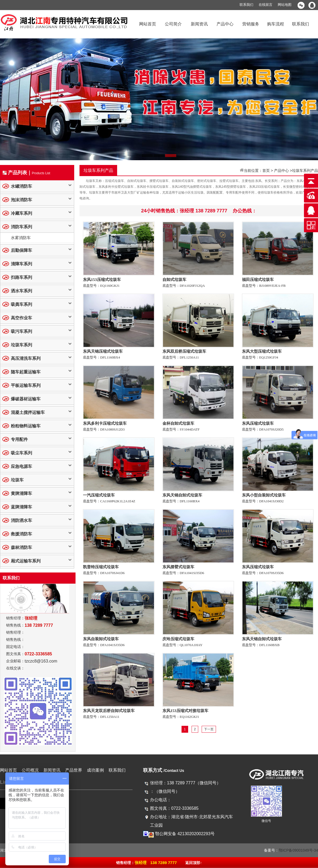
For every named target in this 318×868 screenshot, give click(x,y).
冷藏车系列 (21, 213)
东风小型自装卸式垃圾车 (264, 495)
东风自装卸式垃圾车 (101, 639)
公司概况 (30, 770)
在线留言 (266, 5)
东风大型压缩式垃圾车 (262, 351)
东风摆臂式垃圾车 (178, 567)
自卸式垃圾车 (174, 280)
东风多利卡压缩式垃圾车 (105, 423)
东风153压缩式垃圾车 (102, 280)
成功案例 (95, 770)
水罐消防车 (21, 186)
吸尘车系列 (21, 453)
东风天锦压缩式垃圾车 (103, 351)
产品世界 (74, 770)
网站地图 (285, 5)
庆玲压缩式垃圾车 (178, 639)
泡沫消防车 (21, 200)
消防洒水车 (21, 520)
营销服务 (251, 24)
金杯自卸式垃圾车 (178, 423)
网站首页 (148, 24)
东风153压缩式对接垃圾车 (185, 711)
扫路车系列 (21, 277)
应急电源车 (21, 466)
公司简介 (173, 24)
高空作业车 (21, 318)
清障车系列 (21, 264)
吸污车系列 (21, 331)
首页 (266, 171)
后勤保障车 (21, 250)
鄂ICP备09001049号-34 (298, 850)
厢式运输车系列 (26, 561)
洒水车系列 (21, 291)
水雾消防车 (21, 238)
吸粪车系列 (21, 304)
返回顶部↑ (194, 863)
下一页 (209, 729)
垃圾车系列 (21, 345)
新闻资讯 (199, 24)
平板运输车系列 (26, 385)
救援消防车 (21, 534)
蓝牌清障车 (21, 507)
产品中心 (225, 24)
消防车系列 (21, 227)
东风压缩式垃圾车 (258, 423)
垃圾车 (17, 480)
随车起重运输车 (26, 372)
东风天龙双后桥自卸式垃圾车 (109, 711)
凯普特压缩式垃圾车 (101, 567)
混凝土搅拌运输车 (28, 412)
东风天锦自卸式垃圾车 (182, 495)
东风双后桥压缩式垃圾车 (184, 351)
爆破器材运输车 (26, 399)
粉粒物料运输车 (26, 426)
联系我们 (246, 5)
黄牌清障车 (21, 493)
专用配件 (19, 439)
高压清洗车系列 (26, 358)
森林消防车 (21, 547)
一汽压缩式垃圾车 (99, 495)
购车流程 (276, 24)
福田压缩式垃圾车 (258, 280)
